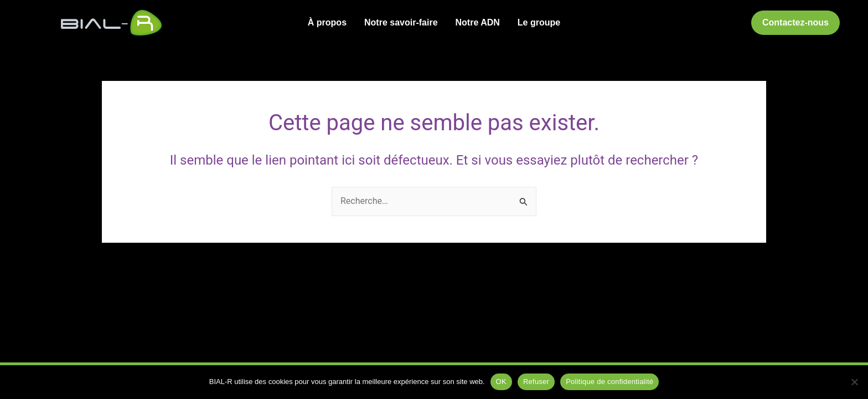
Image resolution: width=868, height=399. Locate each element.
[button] (795, 23)
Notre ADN (478, 22)
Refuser (536, 382)
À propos (327, 22)
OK (501, 382)
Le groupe (539, 22)
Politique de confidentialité (609, 382)
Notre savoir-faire (401, 22)
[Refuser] (854, 382)
